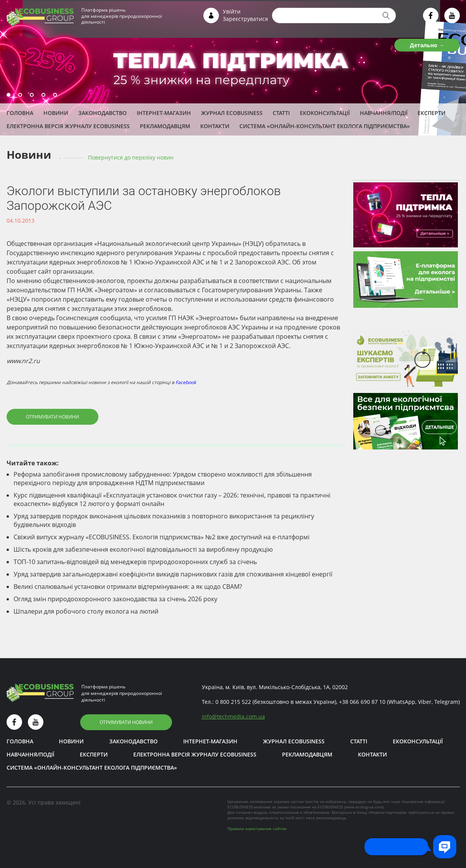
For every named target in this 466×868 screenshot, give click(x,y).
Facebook (186, 382)
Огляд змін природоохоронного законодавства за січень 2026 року (115, 599)
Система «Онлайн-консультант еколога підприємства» (325, 126)
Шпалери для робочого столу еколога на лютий (86, 611)
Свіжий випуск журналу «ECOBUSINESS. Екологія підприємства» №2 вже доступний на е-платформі (162, 537)
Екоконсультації (325, 113)
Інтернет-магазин (164, 113)
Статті (281, 113)
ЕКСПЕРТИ (432, 113)
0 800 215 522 (233, 702)
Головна (20, 113)
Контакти (215, 126)
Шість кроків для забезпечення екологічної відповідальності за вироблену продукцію (143, 549)
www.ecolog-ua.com (364, 807)
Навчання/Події (384, 113)
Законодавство (102, 113)
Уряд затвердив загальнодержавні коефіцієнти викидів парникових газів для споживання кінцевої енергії (173, 574)
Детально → (427, 45)
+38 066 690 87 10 (362, 702)
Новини (56, 113)
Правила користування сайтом (257, 829)
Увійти (232, 11)
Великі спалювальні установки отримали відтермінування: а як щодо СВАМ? (128, 587)
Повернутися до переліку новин (131, 157)
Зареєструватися (245, 19)
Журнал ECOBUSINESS (232, 113)
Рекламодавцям (165, 126)
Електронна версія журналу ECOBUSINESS (68, 126)
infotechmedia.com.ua (233, 716)
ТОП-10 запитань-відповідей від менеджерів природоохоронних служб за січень (135, 562)
